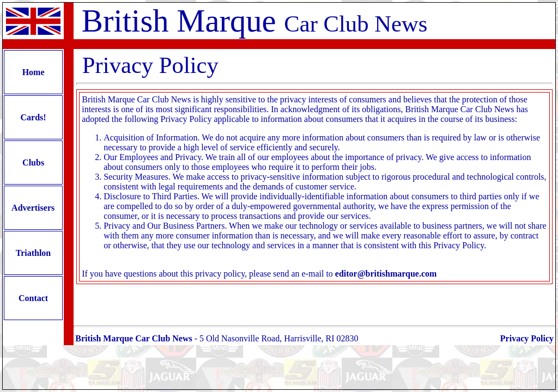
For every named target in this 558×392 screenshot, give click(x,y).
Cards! (34, 117)
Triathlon (33, 253)
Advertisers (33, 208)
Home (34, 72)
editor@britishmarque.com (386, 274)
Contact (33, 298)
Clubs (33, 163)
